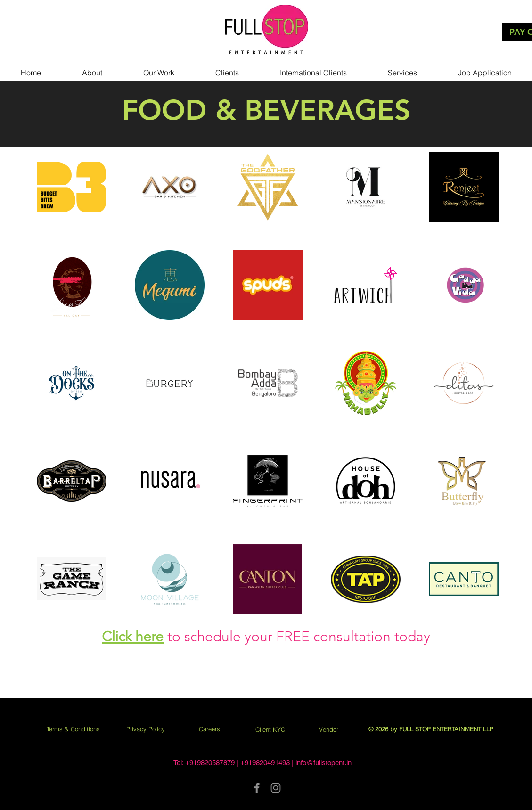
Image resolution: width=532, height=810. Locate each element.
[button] (159, 68)
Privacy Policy (146, 729)
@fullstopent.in (329, 763)
